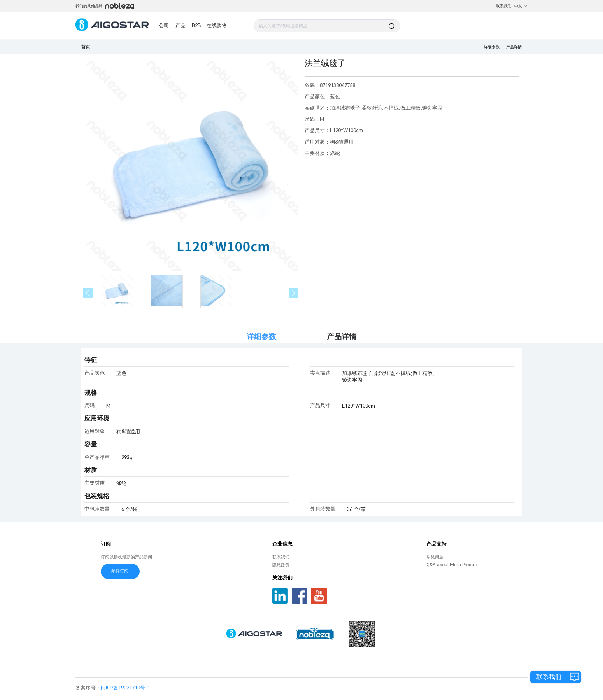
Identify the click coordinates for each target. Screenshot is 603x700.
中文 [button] (521, 6)
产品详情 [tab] (342, 337)
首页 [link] (86, 47)
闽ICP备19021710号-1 (125, 688)
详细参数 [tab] (261, 337)
